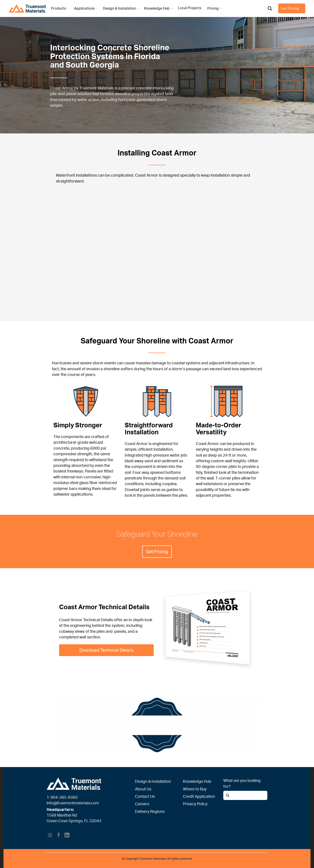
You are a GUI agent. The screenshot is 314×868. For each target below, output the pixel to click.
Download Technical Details (106, 650)
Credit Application (199, 796)
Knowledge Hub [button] (159, 8)
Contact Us (145, 796)
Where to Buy (195, 789)
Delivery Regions (150, 811)
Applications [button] (87, 8)
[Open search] (270, 9)
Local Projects (190, 8)
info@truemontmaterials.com (73, 803)
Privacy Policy (195, 804)
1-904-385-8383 (62, 797)
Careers (142, 804)
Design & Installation (153, 781)
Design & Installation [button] (122, 8)
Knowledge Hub (197, 781)
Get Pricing (290, 8)
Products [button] (61, 8)
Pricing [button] (215, 8)
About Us (143, 789)
